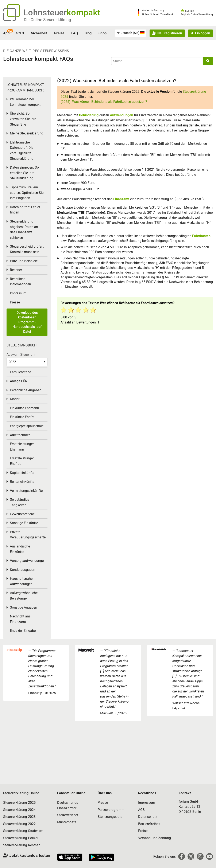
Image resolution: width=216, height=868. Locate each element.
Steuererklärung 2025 (19, 803)
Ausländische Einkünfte (20, 549)
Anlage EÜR (19, 381)
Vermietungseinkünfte (26, 491)
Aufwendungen (121, 115)
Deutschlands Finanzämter (68, 805)
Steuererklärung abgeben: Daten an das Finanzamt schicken (24, 229)
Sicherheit (39, 33)
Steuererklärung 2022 (19, 824)
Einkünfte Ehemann (24, 408)
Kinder (15, 399)
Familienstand (21, 372)
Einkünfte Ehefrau (23, 417)
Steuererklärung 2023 (19, 817)
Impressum (18, 293)
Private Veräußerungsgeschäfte (28, 535)
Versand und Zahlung (155, 838)
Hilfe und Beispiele (24, 261)
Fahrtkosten (201, 236)
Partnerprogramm (111, 810)
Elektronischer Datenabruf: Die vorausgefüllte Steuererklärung (22, 150)
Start (20, 33)
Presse (15, 302)
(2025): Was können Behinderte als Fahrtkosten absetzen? (104, 102)
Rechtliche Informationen (20, 282)
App (6, 33)
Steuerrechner (68, 815)
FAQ (75, 33)
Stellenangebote (110, 817)
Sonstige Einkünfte (24, 523)
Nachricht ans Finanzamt (20, 619)
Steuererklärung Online (21, 793)
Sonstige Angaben (24, 607)
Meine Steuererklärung (27, 133)
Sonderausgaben (23, 570)
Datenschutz (148, 817)
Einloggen (200, 33)
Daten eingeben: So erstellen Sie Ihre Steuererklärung (24, 173)
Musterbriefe (67, 822)
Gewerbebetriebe (22, 514)
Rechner (16, 270)
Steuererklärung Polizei (21, 838)
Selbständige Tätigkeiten (20, 502)
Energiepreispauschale (27, 426)
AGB (141, 810)
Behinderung (89, 115)
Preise (59, 33)
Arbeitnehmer (20, 435)
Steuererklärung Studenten (23, 831)
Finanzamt (121, 199)
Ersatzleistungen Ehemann (22, 447)
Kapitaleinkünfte (22, 473)
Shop (103, 33)
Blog (88, 33)
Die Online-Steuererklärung (47, 20)
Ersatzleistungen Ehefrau (22, 461)
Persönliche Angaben (26, 390)
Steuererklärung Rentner (21, 845)
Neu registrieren (167, 33)
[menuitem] (131, 33)
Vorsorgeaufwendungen (28, 561)
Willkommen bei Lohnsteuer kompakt (25, 102)
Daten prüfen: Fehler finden (25, 210)
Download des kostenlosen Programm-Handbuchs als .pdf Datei (27, 322)
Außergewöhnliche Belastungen (24, 596)
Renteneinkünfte (22, 482)
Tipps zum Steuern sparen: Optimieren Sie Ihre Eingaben (27, 193)
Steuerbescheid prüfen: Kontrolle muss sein (27, 249)
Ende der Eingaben (24, 631)
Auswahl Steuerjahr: (21, 355)
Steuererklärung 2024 (19, 810)
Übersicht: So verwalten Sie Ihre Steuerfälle (23, 119)
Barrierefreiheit (149, 824)
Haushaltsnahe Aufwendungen (21, 581)
